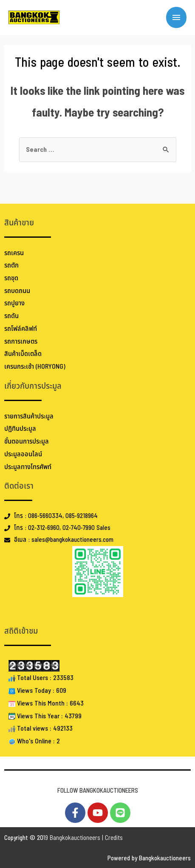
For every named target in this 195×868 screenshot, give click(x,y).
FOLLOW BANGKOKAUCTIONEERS (98, 791)
